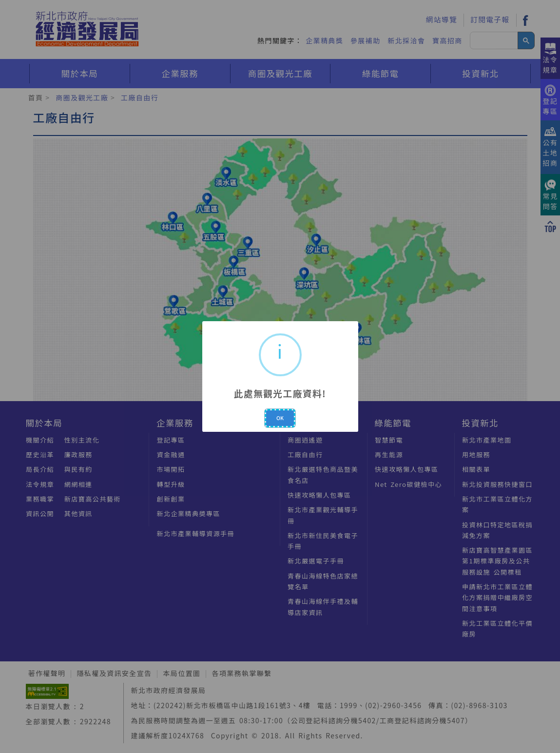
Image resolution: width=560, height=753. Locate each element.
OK (280, 418)
